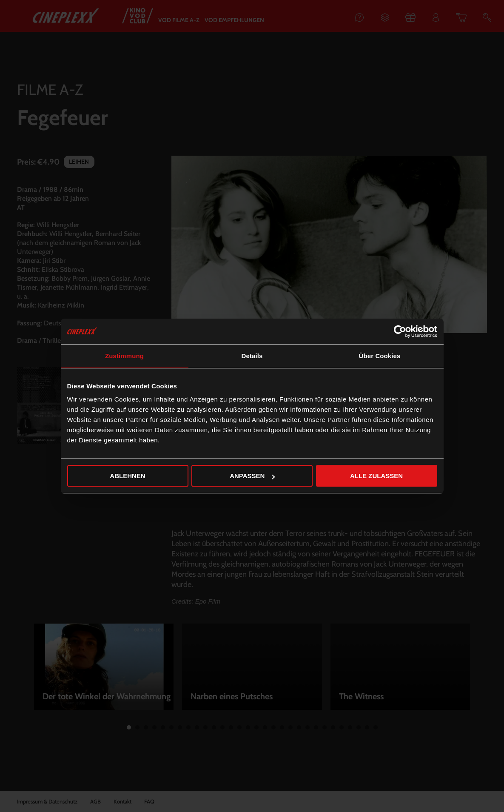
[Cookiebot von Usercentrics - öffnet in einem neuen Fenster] (400, 331)
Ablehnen (127, 476)
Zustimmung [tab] (124, 356)
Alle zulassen (376, 476)
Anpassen (252, 476)
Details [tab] (252, 356)
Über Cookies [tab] (380, 356)
